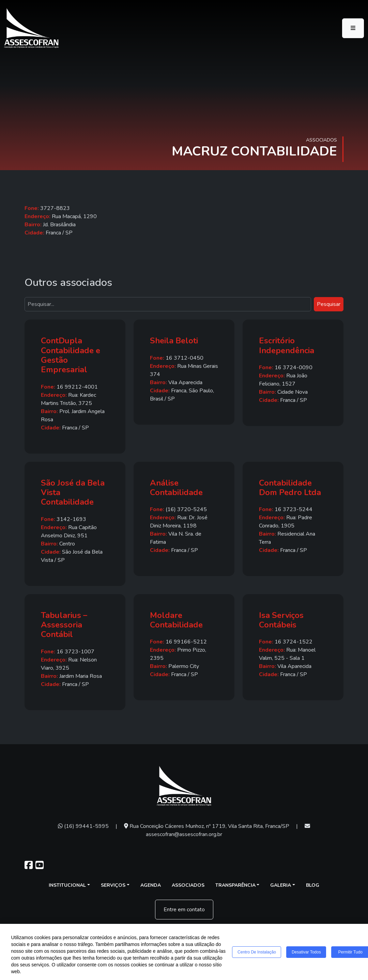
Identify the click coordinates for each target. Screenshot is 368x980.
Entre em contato (184, 910)
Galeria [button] (281, 885)
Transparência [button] (235, 885)
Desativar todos (307, 952)
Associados (188, 885)
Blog (313, 885)
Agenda (151, 885)
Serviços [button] (113, 885)
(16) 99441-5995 (83, 826)
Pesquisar (329, 304)
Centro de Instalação (257, 952)
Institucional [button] (67, 885)
